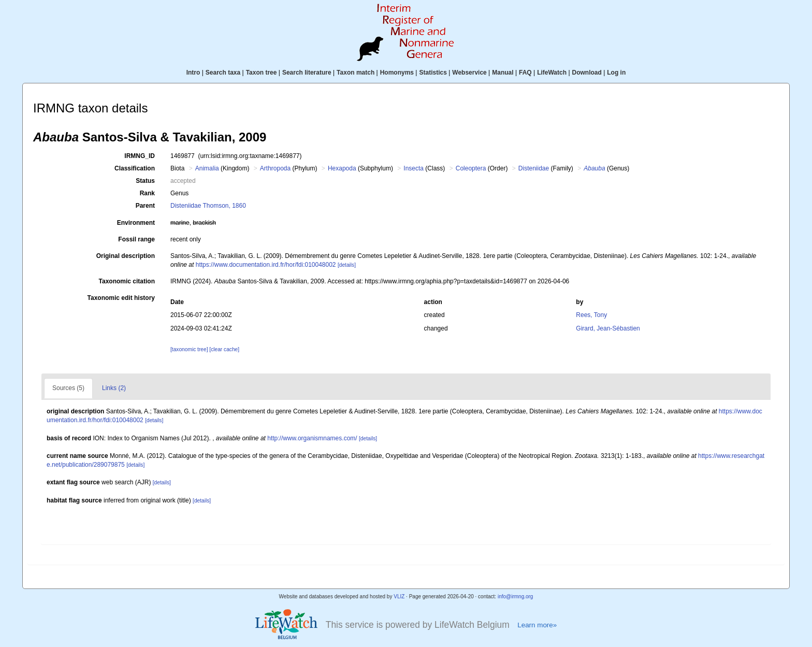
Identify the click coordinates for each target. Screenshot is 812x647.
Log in (616, 73)
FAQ (525, 73)
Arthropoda (275, 168)
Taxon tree (262, 73)
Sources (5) (68, 388)
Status (145, 181)
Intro (193, 73)
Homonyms (397, 73)
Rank (147, 193)
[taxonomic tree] (189, 349)
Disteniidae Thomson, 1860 (208, 206)
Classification (135, 168)
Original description (126, 256)
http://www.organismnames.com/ (312, 438)
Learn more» (537, 625)
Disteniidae (534, 168)
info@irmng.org (516, 596)
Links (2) (114, 388)
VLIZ (399, 596)
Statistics (433, 73)
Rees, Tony (591, 315)
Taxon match (356, 73)
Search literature (307, 73)
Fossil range (136, 239)
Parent (145, 206)
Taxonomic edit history (121, 298)
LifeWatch (552, 73)
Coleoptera (471, 168)
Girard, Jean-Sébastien (608, 328)
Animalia (207, 168)
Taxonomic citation (127, 281)
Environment (136, 223)
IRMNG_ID (140, 156)
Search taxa (223, 73)
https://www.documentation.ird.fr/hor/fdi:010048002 (266, 265)
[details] (347, 265)
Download (587, 73)
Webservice (469, 73)
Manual (503, 73)
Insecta (414, 168)
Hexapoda (342, 168)
